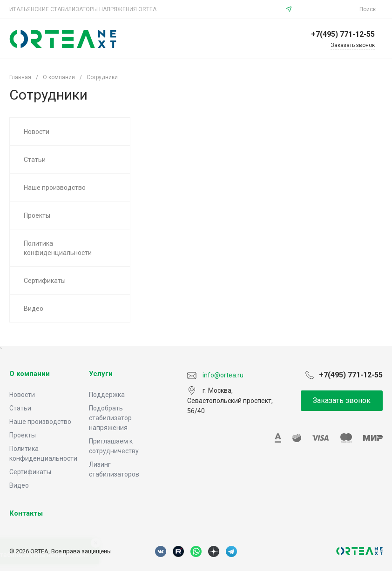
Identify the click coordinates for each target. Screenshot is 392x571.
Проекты (23, 435)
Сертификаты (30, 472)
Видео (19, 485)
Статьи (20, 408)
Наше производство (40, 422)
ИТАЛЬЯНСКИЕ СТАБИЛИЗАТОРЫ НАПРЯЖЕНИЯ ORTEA (83, 9)
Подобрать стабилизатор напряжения (110, 418)
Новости (22, 395)
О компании (30, 374)
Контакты (26, 513)
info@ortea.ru (327, 9)
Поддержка (107, 395)
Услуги (101, 374)
